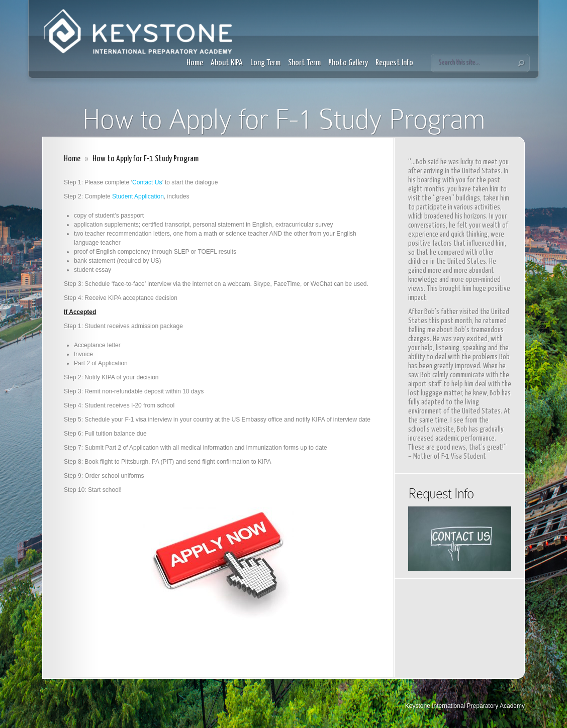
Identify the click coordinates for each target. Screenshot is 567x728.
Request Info (394, 63)
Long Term (265, 63)
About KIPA (227, 63)
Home (195, 63)
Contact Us (147, 182)
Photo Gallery (348, 63)
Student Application (138, 196)
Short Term (304, 63)
